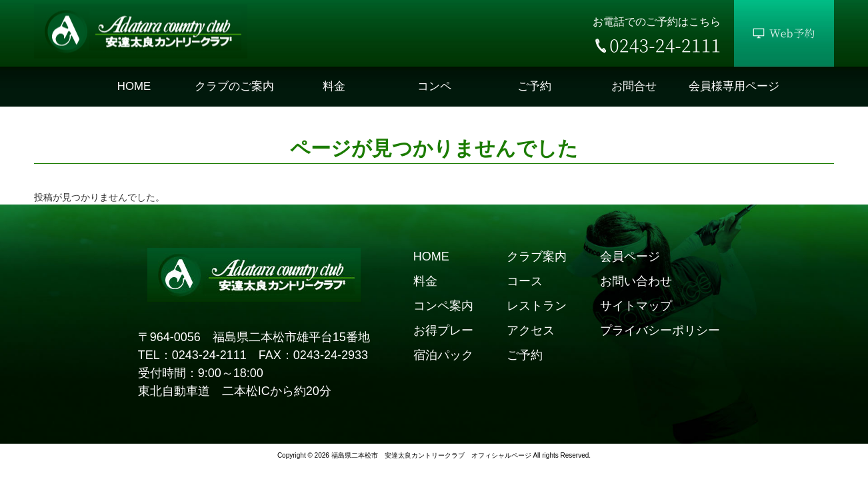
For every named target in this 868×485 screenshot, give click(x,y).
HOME (431, 256)
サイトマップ (636, 306)
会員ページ (630, 256)
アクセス (531, 330)
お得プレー (443, 330)
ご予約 (525, 355)
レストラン (537, 306)
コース (525, 281)
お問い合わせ (636, 281)
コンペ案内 (443, 306)
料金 (425, 281)
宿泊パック (443, 355)
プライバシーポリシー (660, 330)
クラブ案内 (537, 256)
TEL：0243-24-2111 (192, 355)
